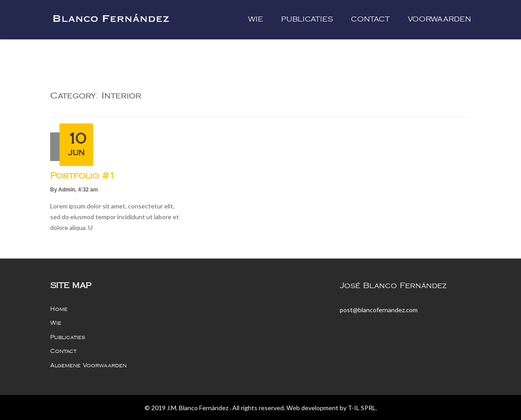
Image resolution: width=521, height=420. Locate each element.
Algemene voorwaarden (88, 365)
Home (59, 309)
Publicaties (307, 19)
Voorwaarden (439, 19)
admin (66, 190)
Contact (370, 19)
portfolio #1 (83, 176)
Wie (256, 19)
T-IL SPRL (362, 408)
